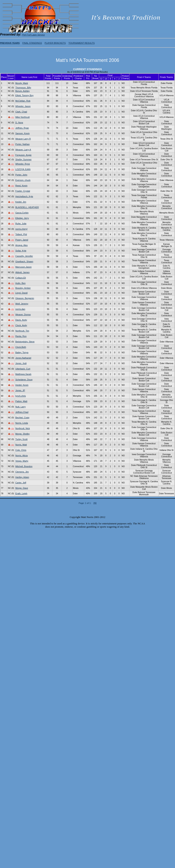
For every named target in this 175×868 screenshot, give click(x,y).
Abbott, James (22, 272)
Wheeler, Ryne (23, 164)
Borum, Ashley (22, 91)
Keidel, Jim (21, 202)
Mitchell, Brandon (24, 466)
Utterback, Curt (23, 369)
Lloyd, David (21, 293)
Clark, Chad (21, 112)
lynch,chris (21, 396)
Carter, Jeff (21, 483)
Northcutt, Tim (22, 331)
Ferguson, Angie (23, 155)
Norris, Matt (21, 445)
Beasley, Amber (23, 288)
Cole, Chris (21, 450)
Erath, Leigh (21, 493)
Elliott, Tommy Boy (24, 95)
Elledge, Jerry (22, 218)
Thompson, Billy (23, 88)
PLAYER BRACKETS (55, 43)
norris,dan (20, 309)
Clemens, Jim (22, 472)
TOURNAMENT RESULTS (82, 43)
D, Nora (19, 123)
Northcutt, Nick (23, 428)
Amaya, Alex (21, 245)
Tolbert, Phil (21, 234)
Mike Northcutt (22, 117)
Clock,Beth (21, 347)
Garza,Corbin (22, 213)
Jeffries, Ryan (22, 128)
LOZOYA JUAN (23, 169)
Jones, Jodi (21, 363)
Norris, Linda (22, 423)
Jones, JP (20, 390)
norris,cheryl (21, 229)
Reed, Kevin (21, 186)
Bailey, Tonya (22, 352)
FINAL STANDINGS (32, 43)
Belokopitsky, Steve (25, 342)
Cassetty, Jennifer (24, 256)
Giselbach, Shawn (24, 261)
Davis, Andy (21, 320)
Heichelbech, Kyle (24, 196)
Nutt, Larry (20, 407)
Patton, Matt (21, 401)
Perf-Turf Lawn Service (33, 35)
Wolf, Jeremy (22, 304)
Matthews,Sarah (23, 374)
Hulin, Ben (20, 283)
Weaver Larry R (23, 139)
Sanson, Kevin (22, 133)
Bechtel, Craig (22, 418)
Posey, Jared (22, 240)
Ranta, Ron (21, 336)
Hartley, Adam (22, 477)
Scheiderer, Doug (24, 380)
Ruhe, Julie (21, 224)
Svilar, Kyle (21, 251)
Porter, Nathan (22, 144)
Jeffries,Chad (22, 412)
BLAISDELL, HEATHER (27, 207)
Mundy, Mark (22, 83)
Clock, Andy (21, 325)
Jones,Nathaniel (23, 358)
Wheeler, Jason (23, 106)
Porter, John (21, 175)
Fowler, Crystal (23, 191)
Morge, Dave (22, 488)
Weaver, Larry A (23, 150)
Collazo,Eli (21, 278)
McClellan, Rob (23, 101)
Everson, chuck (23, 180)
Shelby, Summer (23, 159)
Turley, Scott (21, 439)
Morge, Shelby (22, 434)
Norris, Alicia (21, 455)
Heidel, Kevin (22, 385)
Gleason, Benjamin (25, 298)
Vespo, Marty (22, 461)
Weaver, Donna (23, 315)
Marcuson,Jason (23, 267)
